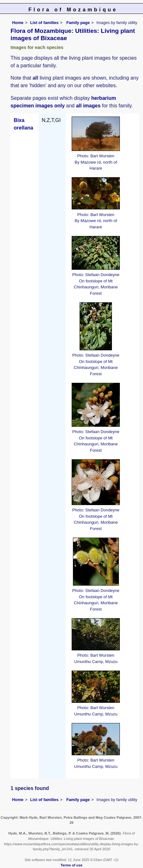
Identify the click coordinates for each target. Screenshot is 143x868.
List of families (44, 23)
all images (88, 106)
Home (18, 23)
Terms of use (71, 865)
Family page (78, 23)
